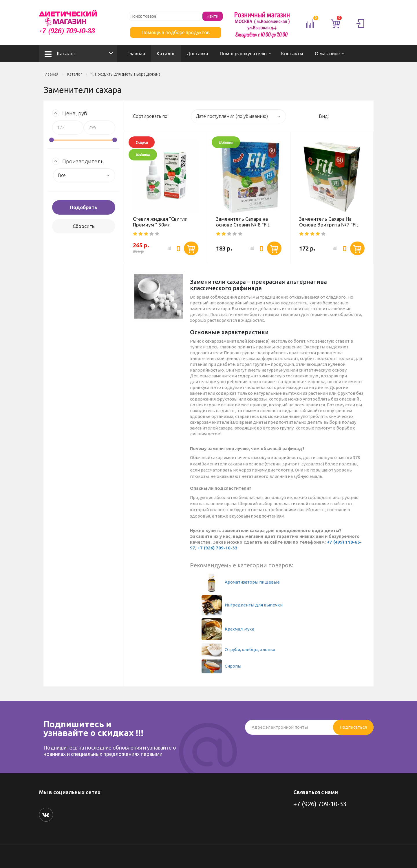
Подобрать (84, 207)
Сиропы (221, 666)
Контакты (292, 54)
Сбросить (84, 226)
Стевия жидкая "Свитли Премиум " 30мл (160, 222)
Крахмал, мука (228, 629)
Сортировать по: (151, 116)
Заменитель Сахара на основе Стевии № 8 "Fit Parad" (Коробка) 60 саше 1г (248, 225)
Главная (136, 54)
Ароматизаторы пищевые (241, 582)
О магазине (327, 54)
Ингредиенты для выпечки (242, 605)
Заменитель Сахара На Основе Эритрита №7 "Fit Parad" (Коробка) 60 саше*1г (329, 227)
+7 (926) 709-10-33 (217, 548)
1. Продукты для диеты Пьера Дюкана (126, 74)
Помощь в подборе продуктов (176, 32)
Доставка (197, 54)
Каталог (60, 54)
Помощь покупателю (243, 54)
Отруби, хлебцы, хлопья (238, 649)
